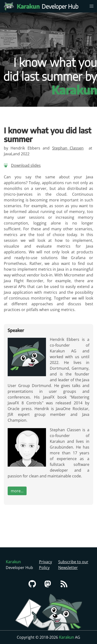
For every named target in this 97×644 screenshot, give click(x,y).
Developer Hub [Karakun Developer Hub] (50, 6)
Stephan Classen (68, 148)
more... (17, 491)
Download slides (26, 165)
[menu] (91, 6)
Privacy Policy (46, 565)
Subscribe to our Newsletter (73, 565)
